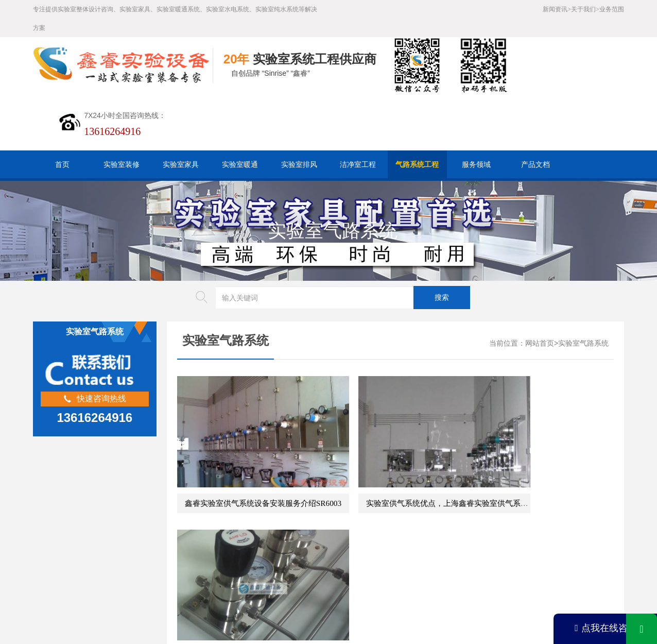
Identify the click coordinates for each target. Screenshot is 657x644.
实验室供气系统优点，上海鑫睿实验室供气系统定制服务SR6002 (442, 469)
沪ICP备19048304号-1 (261, 597)
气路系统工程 (417, 164)
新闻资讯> (557, 9)
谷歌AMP (283, 565)
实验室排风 (299, 164)
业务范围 (612, 9)
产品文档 (535, 164)
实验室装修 (122, 164)
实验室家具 (181, 164)
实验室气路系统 (583, 343)
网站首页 (540, 343)
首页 (62, 164)
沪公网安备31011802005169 (236, 581)
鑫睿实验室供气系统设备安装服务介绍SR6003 (263, 469)
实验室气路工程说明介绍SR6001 (537, 469)
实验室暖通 (240, 164)
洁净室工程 (358, 164)
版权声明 (322, 565)
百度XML (199, 565)
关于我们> (585, 9)
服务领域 (476, 164)
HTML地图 (241, 565)
